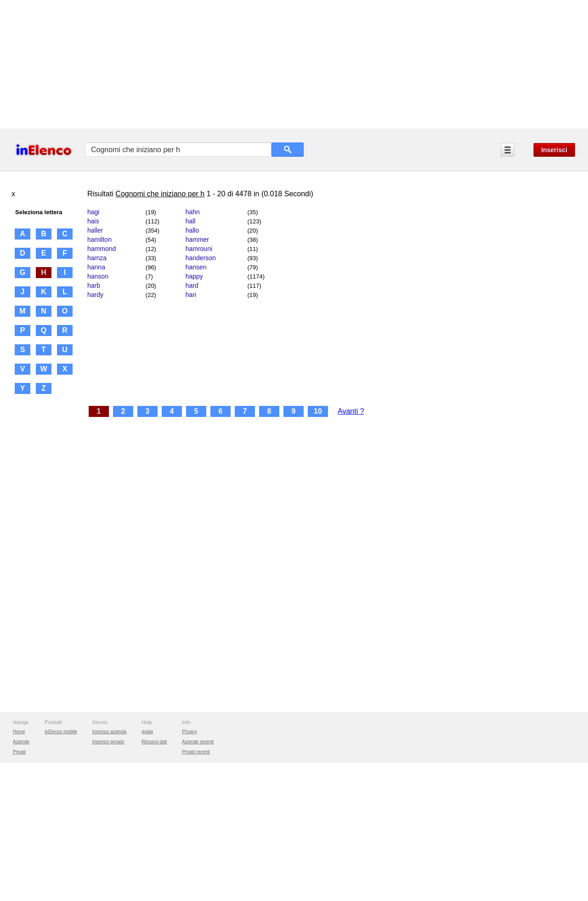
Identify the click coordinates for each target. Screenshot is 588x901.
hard (192, 285)
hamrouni (199, 249)
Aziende (21, 742)
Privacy (189, 732)
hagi (93, 212)
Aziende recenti (198, 742)
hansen (196, 267)
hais (93, 221)
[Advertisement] (276, 64)
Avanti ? (351, 411)
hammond (102, 249)
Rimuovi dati (154, 742)
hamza (97, 258)
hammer (197, 240)
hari (191, 295)
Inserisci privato (108, 742)
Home (19, 732)
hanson (98, 276)
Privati (19, 752)
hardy (95, 295)
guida (147, 732)
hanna (96, 267)
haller (95, 230)
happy (194, 276)
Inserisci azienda (109, 732)
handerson (201, 258)
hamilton (99, 240)
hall (191, 221)
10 (318, 411)
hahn (193, 212)
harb (94, 285)
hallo (192, 230)
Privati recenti (196, 752)
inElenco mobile (61, 732)
